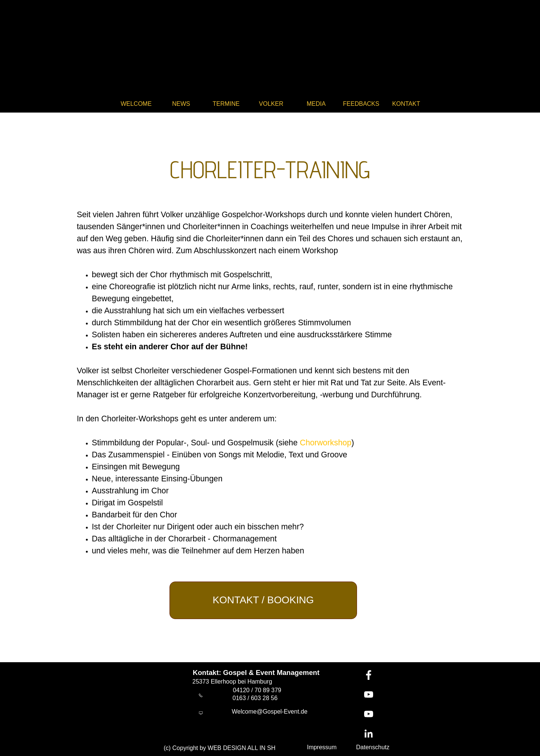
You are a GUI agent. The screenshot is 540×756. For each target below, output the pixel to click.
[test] (263, 600)
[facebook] (369, 675)
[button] (201, 696)
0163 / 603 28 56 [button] (255, 698)
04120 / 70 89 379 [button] (257, 690)
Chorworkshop (325, 443)
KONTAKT (406, 104)
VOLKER (271, 104)
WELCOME (136, 104)
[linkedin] (369, 733)
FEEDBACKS (361, 104)
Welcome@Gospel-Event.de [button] (270, 712)
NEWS (181, 104)
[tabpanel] (270, 165)
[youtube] (369, 694)
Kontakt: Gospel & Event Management (256, 673)
